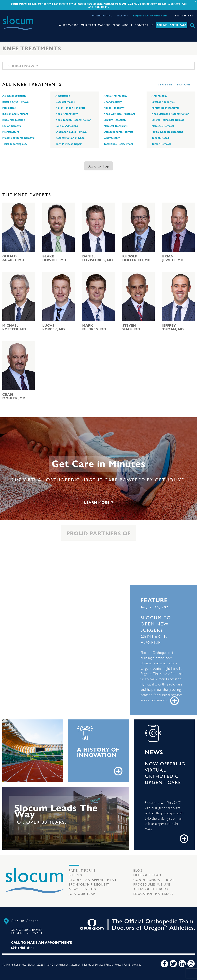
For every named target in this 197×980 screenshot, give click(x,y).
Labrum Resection (115, 120)
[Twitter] (173, 964)
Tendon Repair (160, 138)
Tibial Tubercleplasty (15, 144)
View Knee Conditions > (175, 84)
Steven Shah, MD (131, 327)
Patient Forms (82, 870)
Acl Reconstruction (14, 96)
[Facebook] (164, 964)
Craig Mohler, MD (14, 396)
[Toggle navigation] (5, 33)
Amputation (63, 96)
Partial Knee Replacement (167, 132)
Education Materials (153, 894)
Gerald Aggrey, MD (13, 258)
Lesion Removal (12, 126)
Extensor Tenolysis (163, 102)
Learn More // (99, 502)
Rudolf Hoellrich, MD (136, 258)
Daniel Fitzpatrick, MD (97, 258)
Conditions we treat (154, 880)
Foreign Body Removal (165, 108)
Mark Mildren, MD (94, 327)
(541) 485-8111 (184, 15)
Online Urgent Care (172, 25)
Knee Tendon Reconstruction (73, 120)
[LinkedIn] (182, 964)
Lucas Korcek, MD (54, 327)
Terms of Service (94, 964)
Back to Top (98, 166)
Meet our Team (147, 875)
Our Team (88, 25)
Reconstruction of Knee (70, 138)
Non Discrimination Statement (64, 964)
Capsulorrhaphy (65, 102)
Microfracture (11, 132)
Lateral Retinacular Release (168, 120)
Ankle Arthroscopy (115, 96)
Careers (104, 25)
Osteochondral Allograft (118, 132)
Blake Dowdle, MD (54, 258)
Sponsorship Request (89, 884)
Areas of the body (151, 889)
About (127, 25)
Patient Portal (102, 16)
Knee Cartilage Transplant (119, 114)
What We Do (69, 25)
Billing (76, 875)
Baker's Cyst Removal (16, 102)
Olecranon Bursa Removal (71, 132)
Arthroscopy (159, 96)
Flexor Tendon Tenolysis (70, 108)
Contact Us (144, 25)
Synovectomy (112, 138)
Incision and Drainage (15, 114)
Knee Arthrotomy (67, 114)
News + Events (83, 889)
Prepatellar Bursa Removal (18, 138)
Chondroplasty (113, 102)
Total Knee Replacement (118, 144)
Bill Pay (123, 16)
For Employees (132, 964)
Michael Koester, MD (14, 327)
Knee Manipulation (14, 120)
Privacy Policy (114, 964)
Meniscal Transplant (115, 126)
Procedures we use (152, 884)
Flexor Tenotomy (114, 108)
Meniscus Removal (163, 126)
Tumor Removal (161, 144)
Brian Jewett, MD (173, 258)
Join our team (82, 894)
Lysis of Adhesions (67, 126)
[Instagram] (191, 964)
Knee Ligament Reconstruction (170, 114)
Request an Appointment (150, 16)
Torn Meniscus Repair (69, 144)
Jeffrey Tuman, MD (173, 327)
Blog (117, 25)
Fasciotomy (9, 108)
